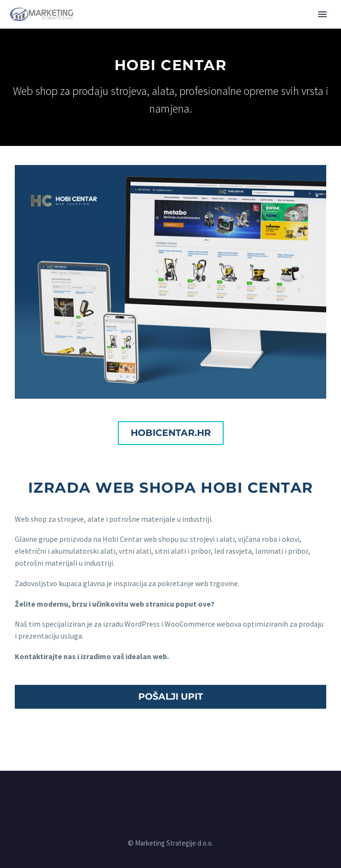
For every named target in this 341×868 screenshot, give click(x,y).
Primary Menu (322, 14)
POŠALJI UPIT (171, 697)
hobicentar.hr (171, 433)
